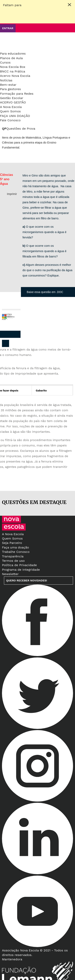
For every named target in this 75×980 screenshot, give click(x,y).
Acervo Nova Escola (15, 76)
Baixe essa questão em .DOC (45, 292)
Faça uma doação (15, 116)
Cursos (5, 62)
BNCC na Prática (13, 71)
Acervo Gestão (13, 102)
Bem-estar (8, 85)
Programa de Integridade (21, 570)
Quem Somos (10, 111)
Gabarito (41, 391)
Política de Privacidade (19, 565)
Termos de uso (13, 561)
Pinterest (8, 334)
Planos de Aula (11, 58)
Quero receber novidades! (27, 580)
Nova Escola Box (13, 67)
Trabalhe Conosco (16, 552)
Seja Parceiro (12, 543)
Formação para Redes (17, 94)
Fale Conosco (10, 120)
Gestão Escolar (12, 98)
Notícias (6, 80)
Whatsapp (16, 334)
